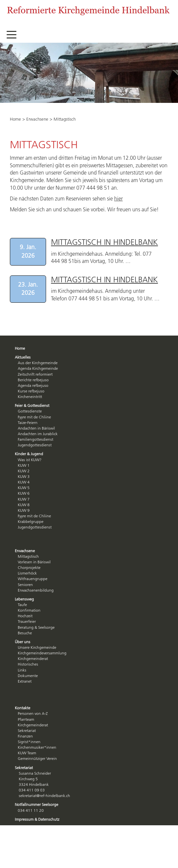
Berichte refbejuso (33, 380)
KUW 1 (24, 465)
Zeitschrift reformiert (35, 374)
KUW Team (27, 753)
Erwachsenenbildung (36, 590)
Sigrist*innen (29, 742)
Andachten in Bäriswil (36, 428)
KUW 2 (24, 471)
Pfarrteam (26, 719)
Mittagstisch (28, 556)
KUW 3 (24, 476)
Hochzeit (25, 616)
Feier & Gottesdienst (32, 405)
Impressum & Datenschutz (37, 819)
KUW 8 (24, 505)
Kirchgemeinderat (33, 658)
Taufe (22, 605)
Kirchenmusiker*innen (37, 747)
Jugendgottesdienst (35, 445)
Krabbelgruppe (31, 521)
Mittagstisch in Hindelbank (104, 242)
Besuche (25, 633)
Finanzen (25, 736)
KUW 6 (24, 493)
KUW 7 (24, 499)
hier (118, 199)
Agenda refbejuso (33, 385)
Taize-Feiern (28, 422)
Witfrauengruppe (33, 579)
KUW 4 (24, 482)
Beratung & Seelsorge (36, 627)
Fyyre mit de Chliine (34, 417)
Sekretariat (27, 730)
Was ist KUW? (30, 460)
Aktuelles (23, 357)
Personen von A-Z (33, 713)
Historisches (28, 664)
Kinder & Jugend (29, 454)
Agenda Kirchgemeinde (38, 368)
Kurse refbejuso (31, 391)
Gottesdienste (30, 411)
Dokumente (28, 676)
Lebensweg (24, 599)
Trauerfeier (27, 621)
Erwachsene (37, 119)
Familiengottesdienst (36, 439)
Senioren (25, 585)
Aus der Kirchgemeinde (38, 363)
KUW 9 (24, 510)
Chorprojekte (29, 567)
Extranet (25, 681)
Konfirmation (29, 610)
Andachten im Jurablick (38, 434)
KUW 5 (24, 488)
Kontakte (23, 708)
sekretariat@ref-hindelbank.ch (44, 796)
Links (22, 670)
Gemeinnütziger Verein (37, 758)
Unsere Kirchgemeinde (37, 647)
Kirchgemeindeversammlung (42, 653)
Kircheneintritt (30, 397)
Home (15, 119)
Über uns (23, 642)
